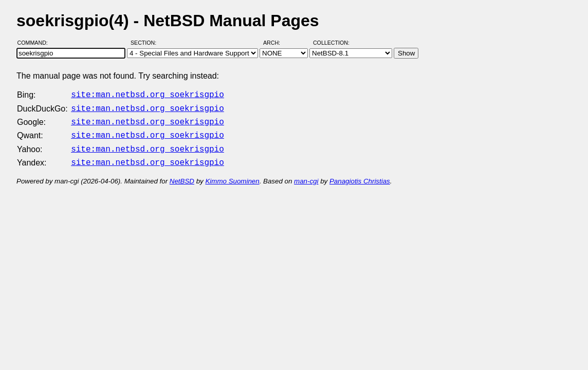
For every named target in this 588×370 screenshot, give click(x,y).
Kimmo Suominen (232, 175)
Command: (36, 43)
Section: (146, 43)
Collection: (331, 43)
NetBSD (182, 175)
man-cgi (306, 175)
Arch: (276, 43)
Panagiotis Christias (360, 175)
